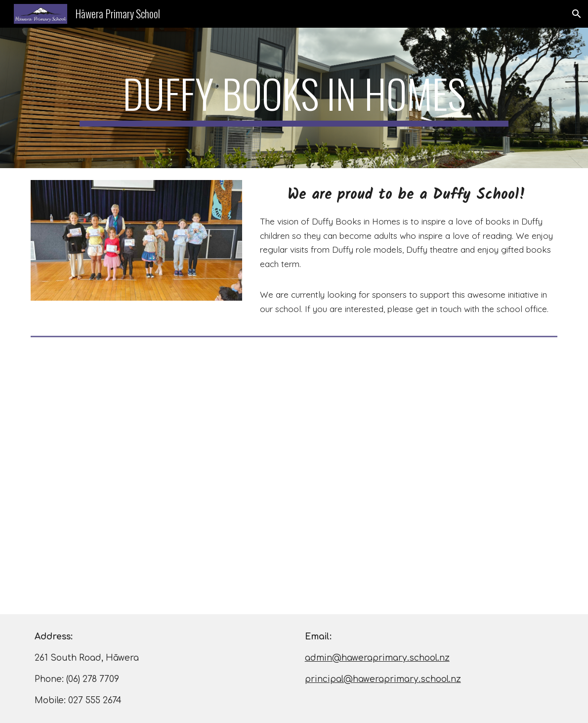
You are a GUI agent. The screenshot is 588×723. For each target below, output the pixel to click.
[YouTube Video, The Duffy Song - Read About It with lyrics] (294, 477)
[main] (294, 98)
